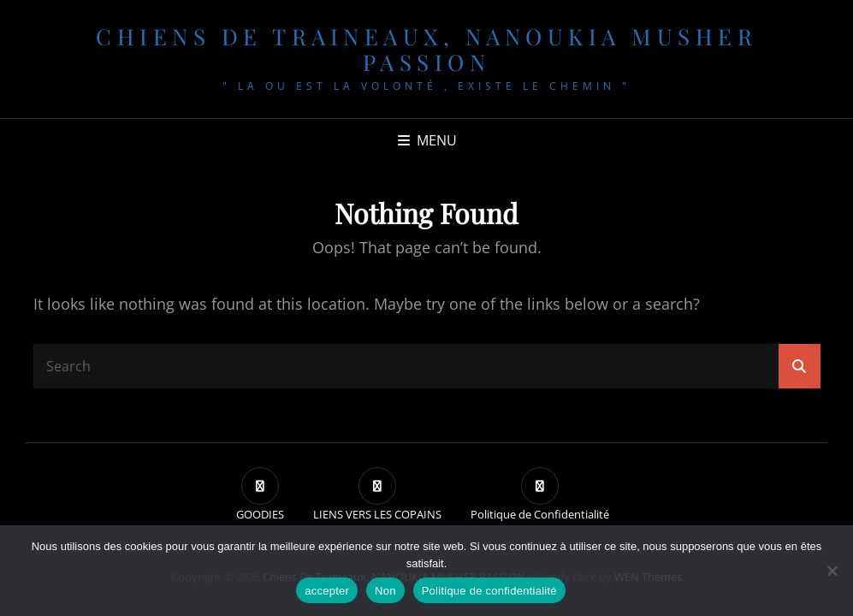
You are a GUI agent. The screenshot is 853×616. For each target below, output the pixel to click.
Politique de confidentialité (489, 591)
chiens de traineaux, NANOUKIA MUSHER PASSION (426, 49)
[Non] (832, 571)
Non (385, 591)
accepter (327, 591)
